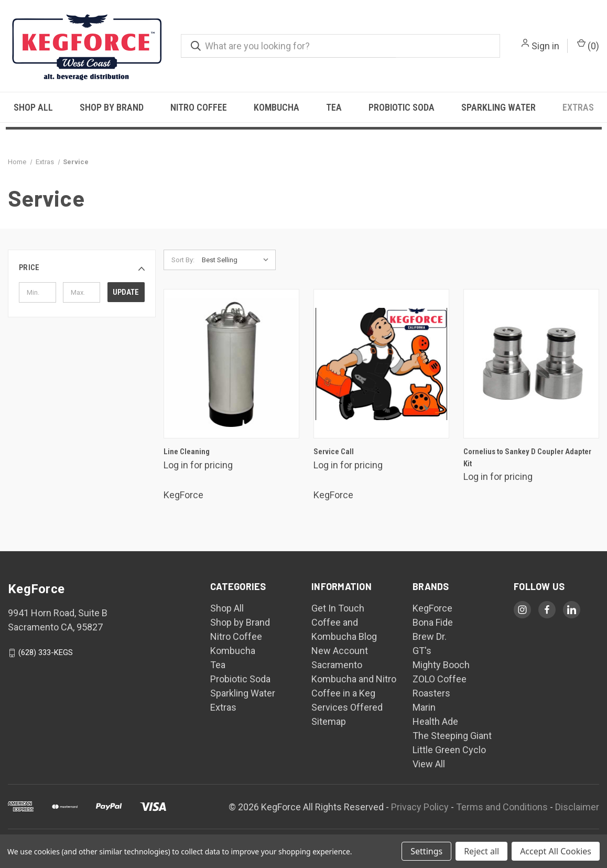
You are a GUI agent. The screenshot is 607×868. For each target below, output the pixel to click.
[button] (82, 268)
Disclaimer (577, 807)
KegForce (432, 608)
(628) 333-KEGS (46, 652)
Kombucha (277, 107)
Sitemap (329, 721)
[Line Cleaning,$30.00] (231, 364)
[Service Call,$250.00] (381, 364)
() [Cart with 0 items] (588, 45)
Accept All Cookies (556, 851)
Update (126, 292)
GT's (422, 651)
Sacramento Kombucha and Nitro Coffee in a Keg (354, 679)
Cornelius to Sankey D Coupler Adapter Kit (527, 458)
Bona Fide (433, 622)
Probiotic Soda (402, 107)
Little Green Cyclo (449, 750)
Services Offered (347, 707)
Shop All (33, 107)
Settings (426, 851)
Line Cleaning (187, 452)
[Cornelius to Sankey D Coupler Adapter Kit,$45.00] (531, 364)
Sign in (545, 46)
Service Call (334, 452)
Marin (424, 707)
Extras (578, 107)
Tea (334, 107)
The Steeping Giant (452, 736)
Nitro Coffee (199, 107)
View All (429, 764)
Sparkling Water (498, 107)
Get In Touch (338, 608)
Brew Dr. (430, 636)
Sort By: (183, 260)
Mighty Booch (441, 665)
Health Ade (435, 721)
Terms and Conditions (502, 807)
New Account (340, 651)
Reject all (481, 851)
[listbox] (238, 260)
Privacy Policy (420, 807)
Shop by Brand (112, 107)
